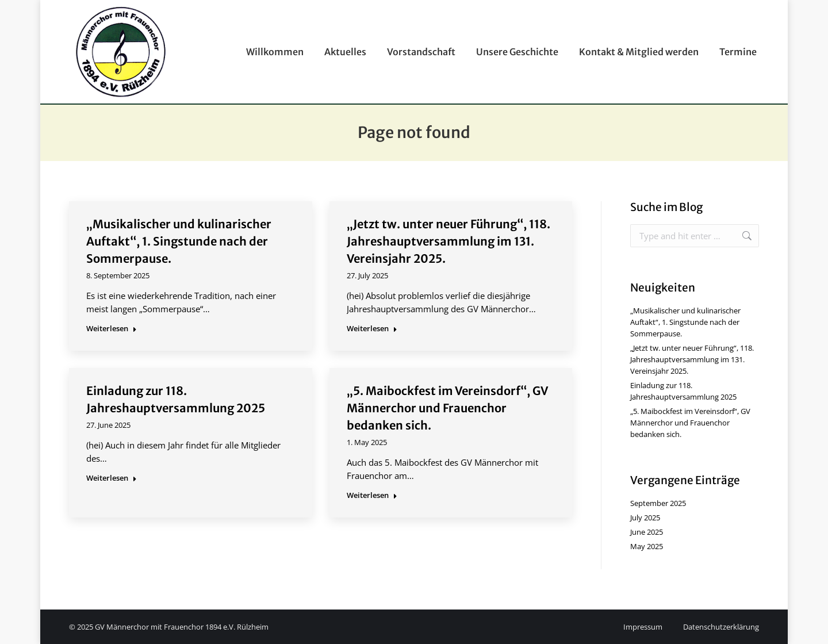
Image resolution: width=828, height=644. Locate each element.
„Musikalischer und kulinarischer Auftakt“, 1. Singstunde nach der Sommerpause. (179, 241)
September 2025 (658, 503)
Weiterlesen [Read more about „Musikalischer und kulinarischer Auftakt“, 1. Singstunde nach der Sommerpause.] (112, 329)
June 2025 (647, 532)
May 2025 (647, 546)
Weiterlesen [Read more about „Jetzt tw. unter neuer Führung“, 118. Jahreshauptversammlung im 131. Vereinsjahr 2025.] (372, 329)
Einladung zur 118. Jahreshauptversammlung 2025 (683, 391)
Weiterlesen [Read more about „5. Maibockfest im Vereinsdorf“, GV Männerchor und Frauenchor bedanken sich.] (372, 495)
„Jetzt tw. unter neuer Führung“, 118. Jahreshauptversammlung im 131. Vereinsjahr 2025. (448, 241)
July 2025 (645, 517)
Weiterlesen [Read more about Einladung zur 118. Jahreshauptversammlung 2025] (112, 478)
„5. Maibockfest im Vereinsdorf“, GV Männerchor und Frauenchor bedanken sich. (447, 408)
